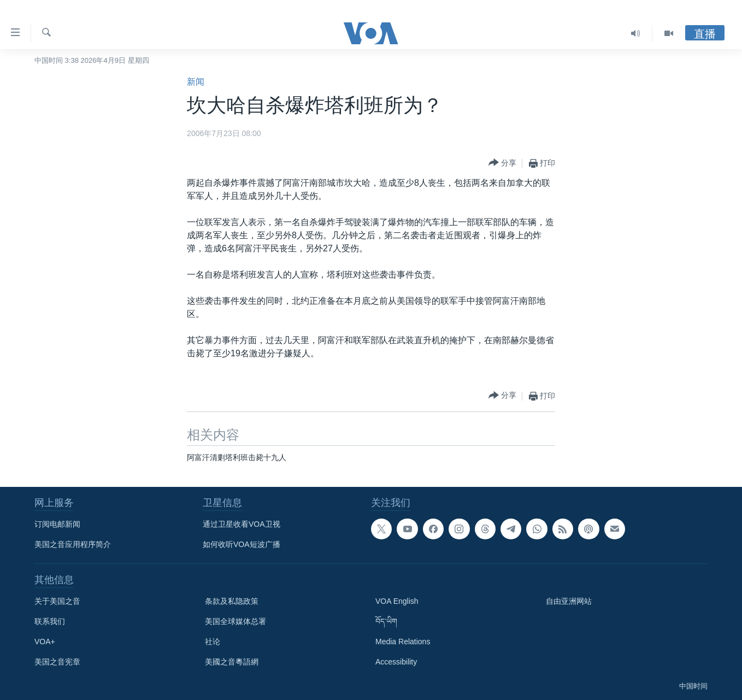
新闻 (196, 82)
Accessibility (396, 662)
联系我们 (50, 621)
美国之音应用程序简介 (73, 544)
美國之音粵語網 (232, 662)
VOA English (397, 601)
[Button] (502, 163)
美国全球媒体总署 (235, 621)
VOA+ (45, 642)
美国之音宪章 (57, 662)
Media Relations (403, 642)
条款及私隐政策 (232, 601)
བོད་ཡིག (386, 621)
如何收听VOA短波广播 (242, 544)
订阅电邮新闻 (57, 524)
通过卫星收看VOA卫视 (242, 524)
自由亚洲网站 (569, 601)
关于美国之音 (57, 601)
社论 (213, 642)
